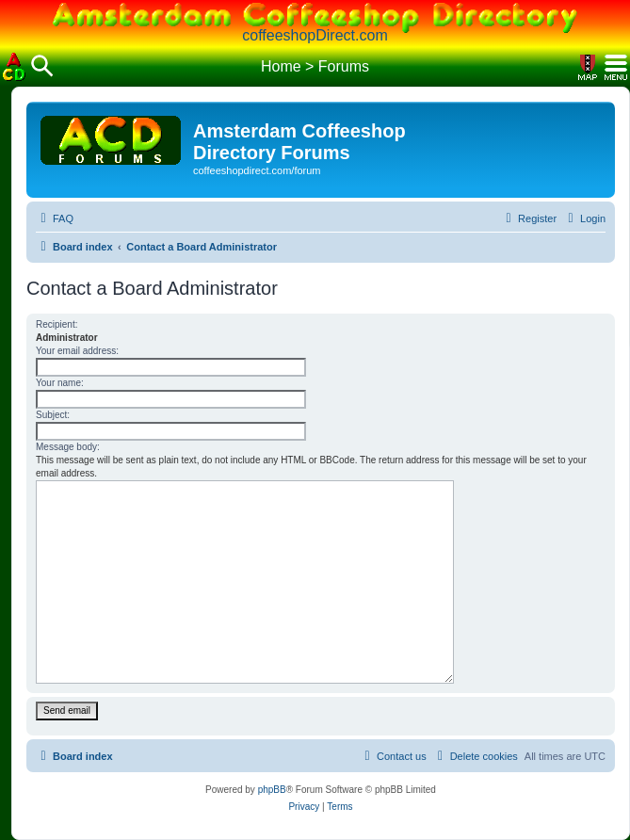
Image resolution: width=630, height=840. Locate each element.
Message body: (68, 447)
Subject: (53, 415)
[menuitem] (55, 218)
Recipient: (57, 324)
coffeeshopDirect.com (315, 35)
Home (281, 66)
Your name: (60, 383)
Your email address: (77, 351)
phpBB (272, 790)
